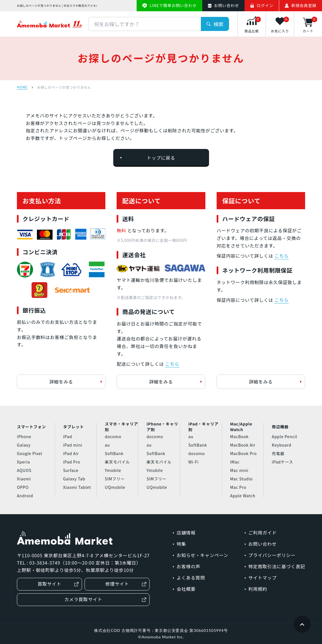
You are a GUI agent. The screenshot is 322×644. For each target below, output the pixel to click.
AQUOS (24, 470)
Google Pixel (30, 453)
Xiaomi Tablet (77, 487)
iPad (68, 436)
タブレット (74, 427)
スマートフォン (31, 427)
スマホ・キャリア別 (121, 427)
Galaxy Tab (74, 479)
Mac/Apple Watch (241, 427)
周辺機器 (280, 427)
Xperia (23, 462)
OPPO (23, 487)
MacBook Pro (244, 453)
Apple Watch (243, 496)
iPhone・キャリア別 (162, 427)
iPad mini (73, 445)
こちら (172, 364)
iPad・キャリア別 (203, 427)
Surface (71, 470)
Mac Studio (241, 479)
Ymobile (113, 470)
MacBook (239, 436)
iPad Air (71, 453)
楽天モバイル (117, 462)
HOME (22, 87)
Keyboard (282, 445)
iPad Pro (72, 462)
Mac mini (239, 470)
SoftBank (114, 453)
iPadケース (282, 462)
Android (25, 496)
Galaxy (24, 445)
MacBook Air (243, 445)
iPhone (24, 436)
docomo (113, 436)
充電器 (278, 453)
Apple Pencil (285, 436)
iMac (235, 462)
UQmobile (115, 487)
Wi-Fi (193, 462)
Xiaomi (24, 479)
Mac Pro (238, 487)
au (107, 445)
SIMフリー (115, 479)
